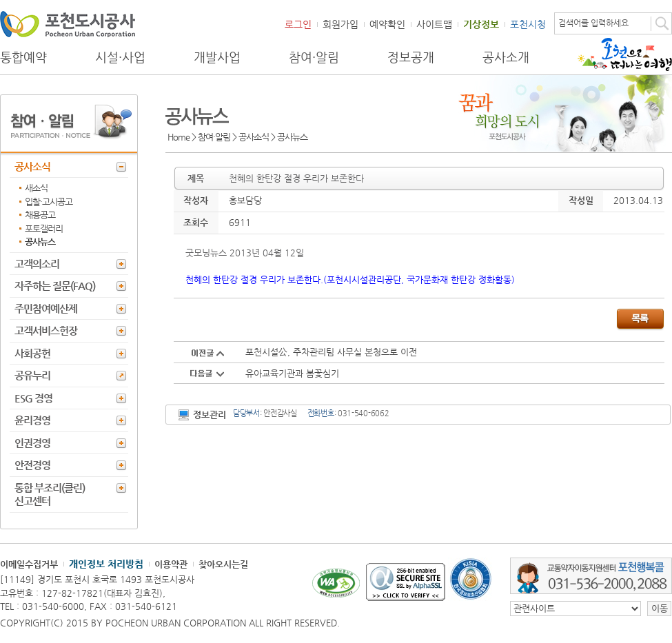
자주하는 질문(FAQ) (55, 286)
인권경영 (32, 443)
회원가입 (340, 24)
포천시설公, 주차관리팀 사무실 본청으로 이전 (331, 352)
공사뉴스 (40, 242)
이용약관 (171, 564)
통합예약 (23, 57)
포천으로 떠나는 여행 (625, 54)
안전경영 (32, 465)
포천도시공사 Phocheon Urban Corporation (68, 24)
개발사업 (217, 57)
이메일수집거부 (29, 564)
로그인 (298, 24)
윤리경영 (32, 420)
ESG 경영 (33, 398)
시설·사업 (120, 57)
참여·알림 (314, 57)
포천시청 (528, 24)
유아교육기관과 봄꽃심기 (292, 373)
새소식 (36, 188)
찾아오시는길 (223, 564)
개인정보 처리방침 (106, 564)
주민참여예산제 (46, 308)
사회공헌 (32, 353)
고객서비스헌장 (46, 330)
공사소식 (32, 166)
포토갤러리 (44, 228)
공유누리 (32, 375)
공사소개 (506, 57)
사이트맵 (434, 24)
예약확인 (387, 24)
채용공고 (40, 215)
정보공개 (411, 57)
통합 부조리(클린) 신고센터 (50, 494)
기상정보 (481, 24)
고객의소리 (37, 264)
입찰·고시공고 (49, 202)
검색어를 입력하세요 (593, 23)
